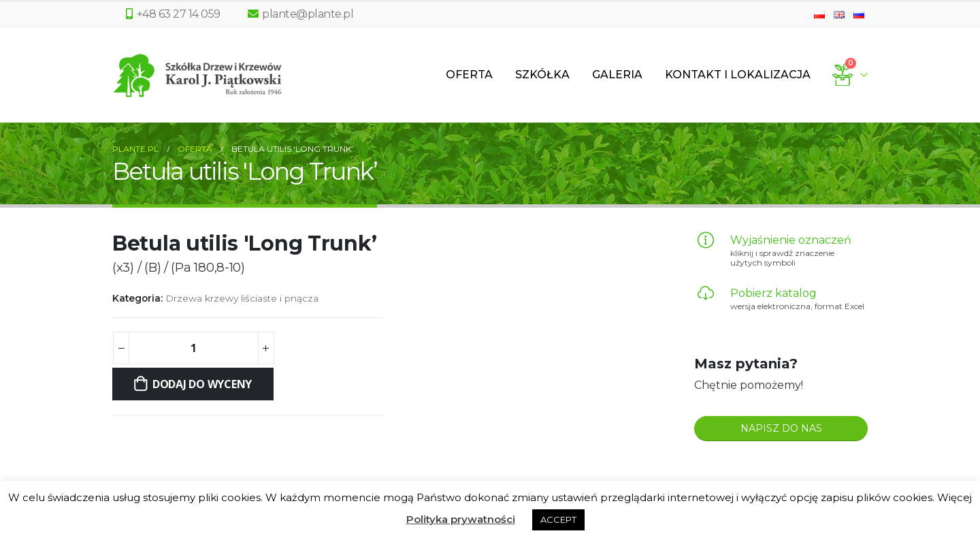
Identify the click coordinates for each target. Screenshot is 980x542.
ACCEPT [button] (558, 520)
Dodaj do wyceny (202, 384)
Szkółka (542, 75)
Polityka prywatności (461, 519)
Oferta (469, 75)
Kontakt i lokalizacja (738, 75)
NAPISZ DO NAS (781, 428)
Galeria (617, 75)
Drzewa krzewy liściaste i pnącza (242, 298)
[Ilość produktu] (193, 348)
